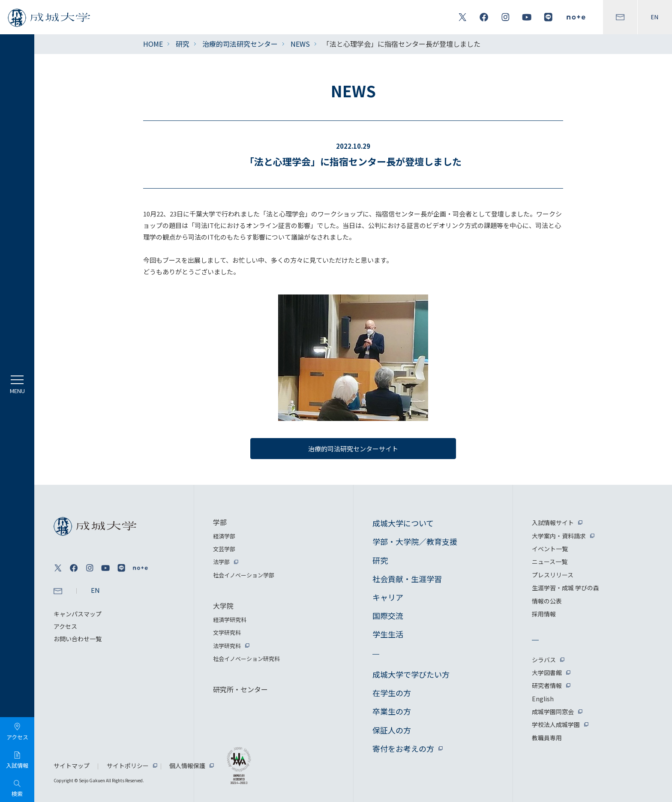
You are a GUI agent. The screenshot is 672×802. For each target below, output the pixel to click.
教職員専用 (547, 738)
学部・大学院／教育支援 (415, 541)
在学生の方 (392, 693)
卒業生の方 (392, 711)
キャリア (388, 597)
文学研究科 (227, 632)
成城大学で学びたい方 (411, 674)
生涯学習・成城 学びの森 (565, 588)
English (543, 699)
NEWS (300, 44)
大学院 (223, 606)
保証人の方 (392, 730)
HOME (153, 44)
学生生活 (388, 634)
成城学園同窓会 (553, 712)
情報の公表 (547, 601)
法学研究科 (227, 646)
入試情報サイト (553, 523)
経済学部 (224, 536)
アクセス (65, 626)
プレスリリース (553, 575)
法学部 (221, 562)
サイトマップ (72, 766)
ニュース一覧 (550, 562)
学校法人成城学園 (556, 724)
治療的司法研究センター (240, 44)
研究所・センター (240, 689)
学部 (220, 522)
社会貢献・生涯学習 (407, 579)
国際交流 (388, 616)
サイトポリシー (128, 766)
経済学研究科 (230, 620)
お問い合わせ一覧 (78, 639)
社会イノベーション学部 (244, 575)
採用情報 (544, 614)
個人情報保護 (187, 766)
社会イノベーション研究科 (246, 659)
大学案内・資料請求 (559, 536)
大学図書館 (547, 673)
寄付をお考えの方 (403, 748)
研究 (183, 44)
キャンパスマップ (78, 614)
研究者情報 (547, 685)
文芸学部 (224, 549)
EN (655, 17)
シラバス (544, 660)
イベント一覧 (550, 549)
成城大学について (403, 523)
